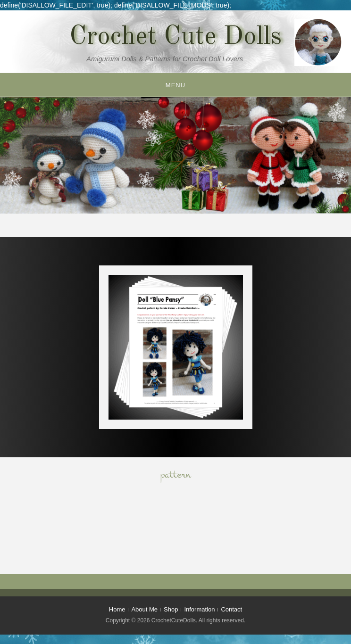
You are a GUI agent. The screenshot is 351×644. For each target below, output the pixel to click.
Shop (171, 609)
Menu (175, 85)
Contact (231, 609)
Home (117, 609)
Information (199, 609)
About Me (144, 609)
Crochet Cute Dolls (175, 37)
